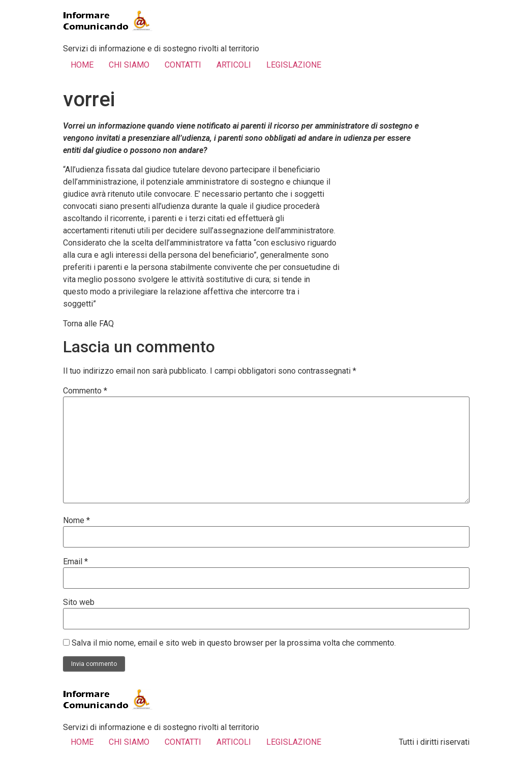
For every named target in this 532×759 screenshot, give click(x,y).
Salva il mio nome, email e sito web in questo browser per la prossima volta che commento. (234, 643)
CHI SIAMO (129, 65)
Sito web (79, 602)
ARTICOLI (234, 65)
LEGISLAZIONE (294, 65)
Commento (85, 391)
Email (75, 562)
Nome (76, 521)
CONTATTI (183, 65)
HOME (82, 65)
